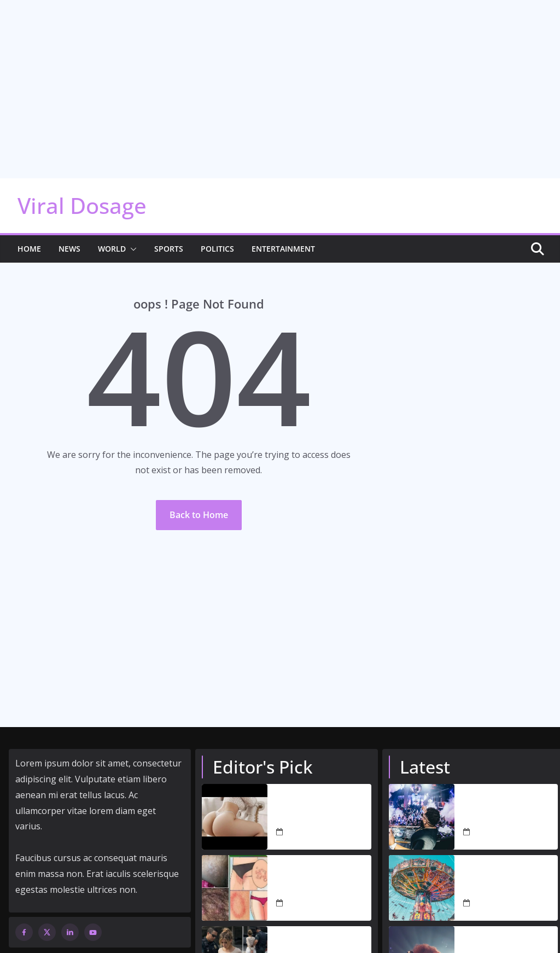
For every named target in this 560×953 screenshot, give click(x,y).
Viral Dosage (82, 191)
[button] (131, 235)
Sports (169, 234)
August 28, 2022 (502, 818)
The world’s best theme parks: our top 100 (507, 867)
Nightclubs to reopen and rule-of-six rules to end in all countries (510, 796)
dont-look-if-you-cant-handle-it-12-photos (321, 796)
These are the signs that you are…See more (316, 867)
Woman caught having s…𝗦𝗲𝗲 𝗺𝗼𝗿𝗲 (322, 938)
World (112, 234)
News (69, 234)
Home (29, 234)
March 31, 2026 (314, 818)
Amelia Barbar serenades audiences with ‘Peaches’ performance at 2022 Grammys (506, 938)
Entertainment (283, 234)
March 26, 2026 (314, 889)
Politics (217, 234)
